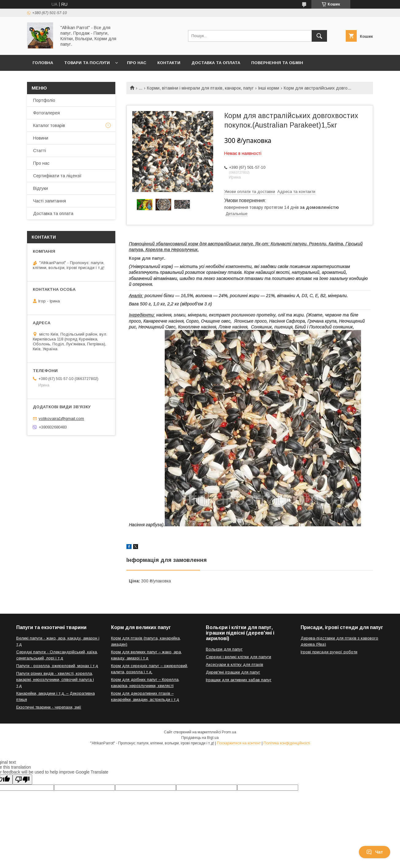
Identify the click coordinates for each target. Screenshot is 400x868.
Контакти (169, 63)
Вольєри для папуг (224, 649)
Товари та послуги (87, 63)
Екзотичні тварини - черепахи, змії (49, 707)
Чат (375, 852)
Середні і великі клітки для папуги (238, 657)
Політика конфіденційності (287, 743)
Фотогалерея (46, 113)
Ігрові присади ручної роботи (329, 652)
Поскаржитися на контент (239, 743)
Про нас (137, 63)
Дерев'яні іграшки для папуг (233, 672)
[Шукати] (319, 36)
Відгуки (40, 188)
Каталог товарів (49, 125)
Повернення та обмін (277, 63)
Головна (43, 63)
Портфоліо (44, 100)
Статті (40, 151)
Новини (41, 138)
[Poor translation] (22, 780)
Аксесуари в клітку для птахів (235, 664)
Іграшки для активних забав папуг (239, 680)
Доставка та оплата (216, 63)
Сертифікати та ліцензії (57, 176)
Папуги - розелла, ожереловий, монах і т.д (57, 666)
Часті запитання (50, 201)
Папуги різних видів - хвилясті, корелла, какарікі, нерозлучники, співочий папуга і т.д (55, 680)
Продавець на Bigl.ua (200, 738)
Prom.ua (229, 732)
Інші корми (269, 88)
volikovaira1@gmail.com (61, 419)
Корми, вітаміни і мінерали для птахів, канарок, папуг (200, 88)
